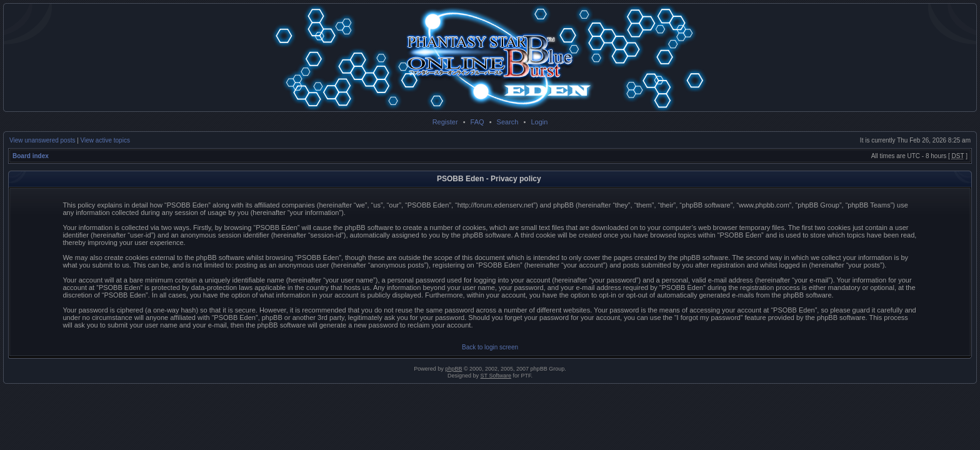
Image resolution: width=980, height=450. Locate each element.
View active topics (105, 140)
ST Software (496, 376)
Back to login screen (490, 347)
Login (539, 122)
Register (445, 122)
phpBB (453, 369)
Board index (31, 156)
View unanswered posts (42, 140)
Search (508, 122)
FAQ (477, 122)
